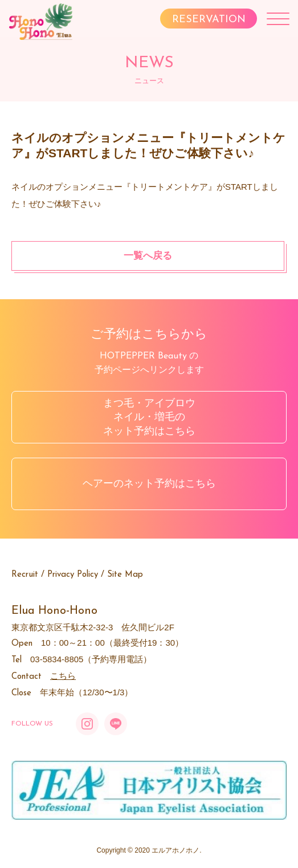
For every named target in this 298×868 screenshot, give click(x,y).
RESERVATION (209, 20)
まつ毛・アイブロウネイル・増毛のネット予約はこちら (149, 417)
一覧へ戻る (148, 256)
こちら (63, 676)
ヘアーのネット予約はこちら (149, 483)
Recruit (25, 575)
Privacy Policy (73, 575)
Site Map (125, 575)
